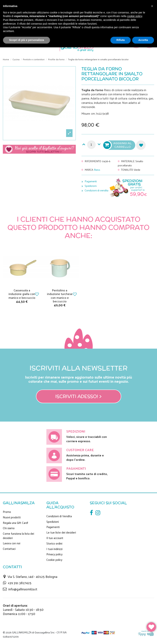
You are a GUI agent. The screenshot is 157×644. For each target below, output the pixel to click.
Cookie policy (54, 560)
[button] (152, 6)
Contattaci (9, 549)
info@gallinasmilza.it (23, 589)
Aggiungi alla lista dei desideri (141, 145)
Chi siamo (9, 528)
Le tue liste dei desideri (61, 532)
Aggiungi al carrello (118, 145)
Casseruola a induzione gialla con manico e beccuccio (22, 294)
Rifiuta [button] (121, 40)
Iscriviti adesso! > (78, 396)
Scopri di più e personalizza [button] (27, 40)
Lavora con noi (12, 543)
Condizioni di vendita (96, 190)
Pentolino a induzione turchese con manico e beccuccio (60, 296)
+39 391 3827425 (20, 583)
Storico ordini (54, 543)
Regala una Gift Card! (15, 523)
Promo (7, 512)
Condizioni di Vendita (59, 516)
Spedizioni (91, 186)
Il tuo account (55, 538)
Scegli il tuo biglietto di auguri (39, 150)
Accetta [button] (143, 40)
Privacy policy (54, 554)
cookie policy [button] (135, 16)
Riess (97, 170)
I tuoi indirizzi (54, 549)
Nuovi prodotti (12, 517)
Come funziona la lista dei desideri (18, 536)
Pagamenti (91, 181)
